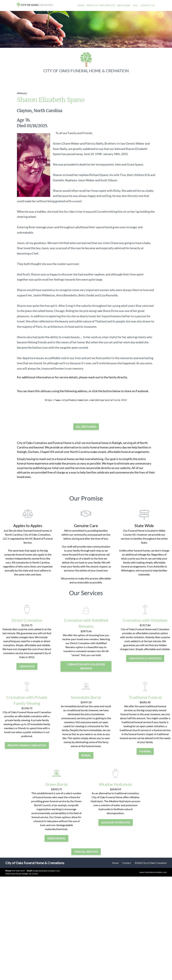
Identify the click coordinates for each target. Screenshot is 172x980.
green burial (56, 838)
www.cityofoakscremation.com (153, 872)
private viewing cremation (27, 745)
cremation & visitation (145, 658)
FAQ (135, 5)
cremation (27, 666)
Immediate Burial (86, 697)
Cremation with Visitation (145, 620)
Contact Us (147, 5)
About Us (92, 5)
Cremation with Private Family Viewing (27, 700)
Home (81, 5)
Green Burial (56, 784)
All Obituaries (86, 427)
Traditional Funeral (145, 697)
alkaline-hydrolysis (116, 822)
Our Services (107, 5)
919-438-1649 (18, 871)
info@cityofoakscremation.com (43, 871)
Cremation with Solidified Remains (86, 623)
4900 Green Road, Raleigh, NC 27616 (22, 874)
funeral (145, 751)
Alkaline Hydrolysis (115, 784)
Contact (127, 863)
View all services (86, 852)
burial (86, 755)
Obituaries (124, 5)
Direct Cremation (27, 620)
